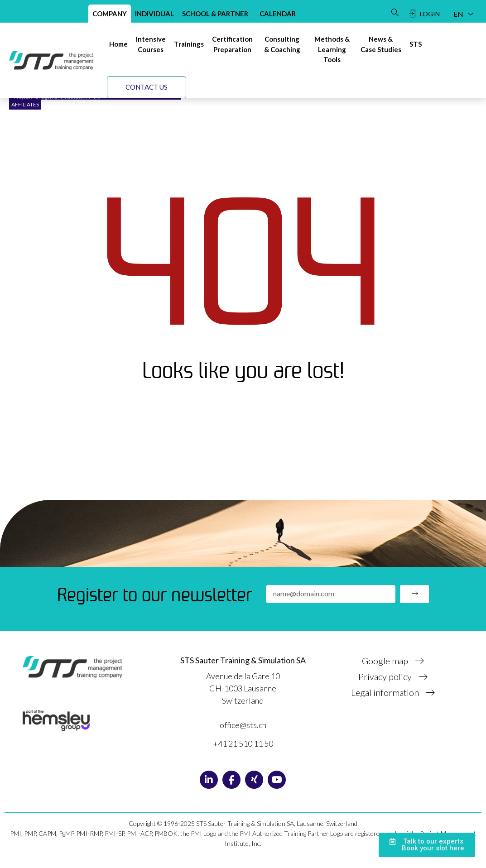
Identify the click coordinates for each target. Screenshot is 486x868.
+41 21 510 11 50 (243, 743)
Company (110, 14)
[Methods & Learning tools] (332, 49)
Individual (154, 14)
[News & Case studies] (381, 44)
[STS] (416, 44)
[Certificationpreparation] (232, 44)
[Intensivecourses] (151, 44)
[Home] (118, 44)
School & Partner (215, 14)
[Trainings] (189, 44)
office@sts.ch (243, 725)
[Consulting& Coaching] (282, 44)
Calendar (278, 14)
